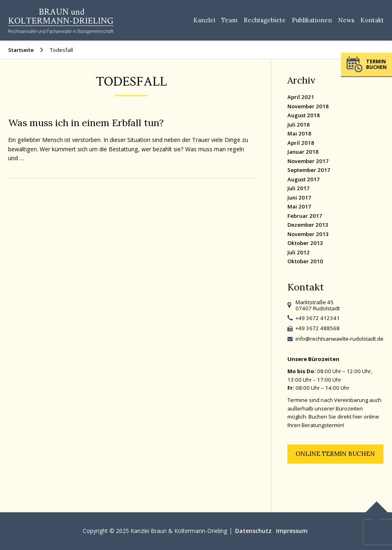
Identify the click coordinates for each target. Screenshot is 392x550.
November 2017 (308, 161)
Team (229, 20)
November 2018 (308, 106)
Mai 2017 (299, 206)
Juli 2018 (299, 125)
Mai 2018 (299, 133)
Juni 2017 (299, 198)
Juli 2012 (299, 252)
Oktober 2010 (305, 261)
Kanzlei (204, 20)
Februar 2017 (305, 216)
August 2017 (304, 179)
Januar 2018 (303, 152)
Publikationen (312, 20)
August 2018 (304, 115)
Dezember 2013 (308, 225)
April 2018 (301, 143)
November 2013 (308, 234)
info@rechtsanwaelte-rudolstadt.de (340, 339)
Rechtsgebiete (265, 20)
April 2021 (301, 97)
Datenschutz (253, 531)
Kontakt (372, 20)
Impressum (292, 531)
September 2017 (309, 170)
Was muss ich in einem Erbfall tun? (86, 122)
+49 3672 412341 (318, 318)
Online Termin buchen (335, 454)
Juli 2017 (299, 188)
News (346, 20)
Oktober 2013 (305, 243)
